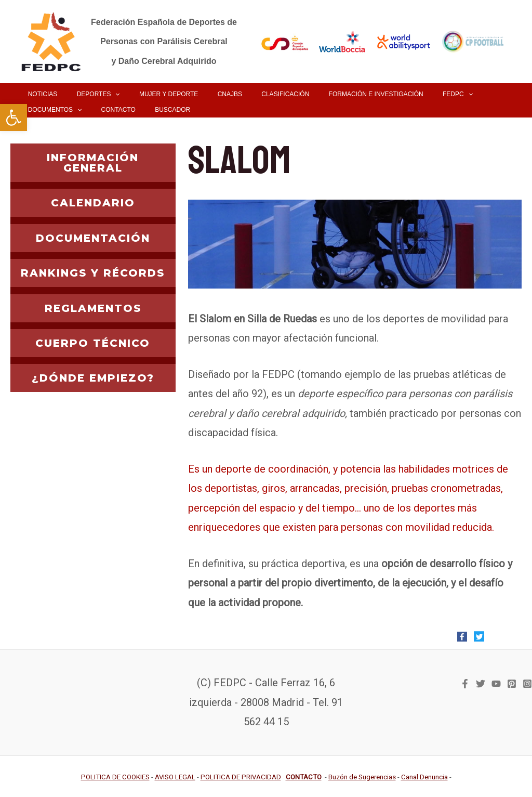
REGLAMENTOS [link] (93, 308)
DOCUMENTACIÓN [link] (93, 238)
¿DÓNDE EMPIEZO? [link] (93, 378)
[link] (14, 117)
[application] (105, 94)
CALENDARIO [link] (93, 203)
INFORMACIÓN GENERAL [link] (93, 163)
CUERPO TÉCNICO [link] (93, 343)
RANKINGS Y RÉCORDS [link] (93, 273)
